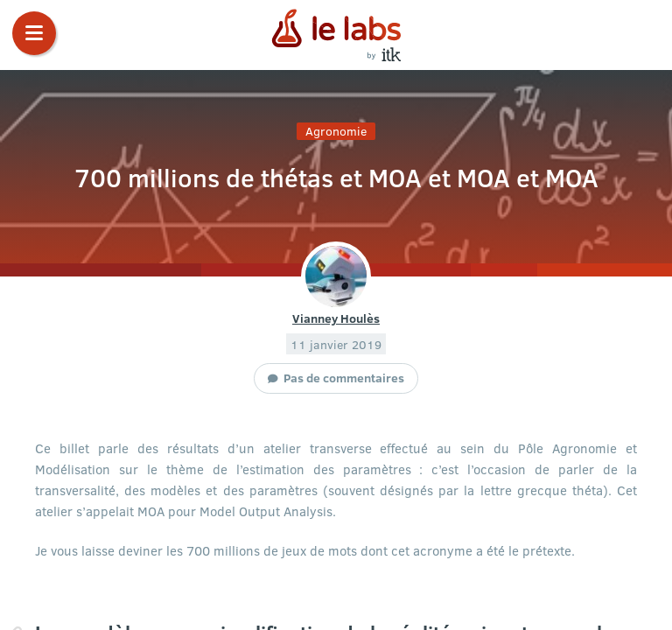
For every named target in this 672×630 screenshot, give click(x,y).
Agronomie (336, 131)
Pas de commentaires (344, 377)
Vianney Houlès (336, 318)
